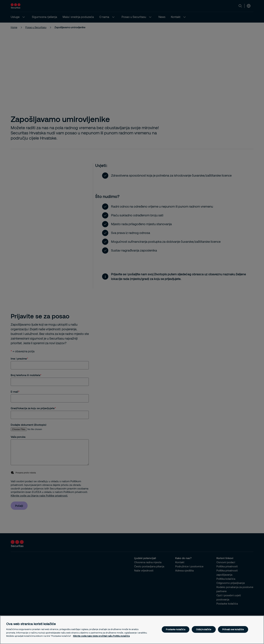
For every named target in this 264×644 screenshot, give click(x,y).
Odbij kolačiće (204, 629)
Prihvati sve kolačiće (233, 629)
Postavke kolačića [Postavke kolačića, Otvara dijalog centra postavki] (175, 629)
